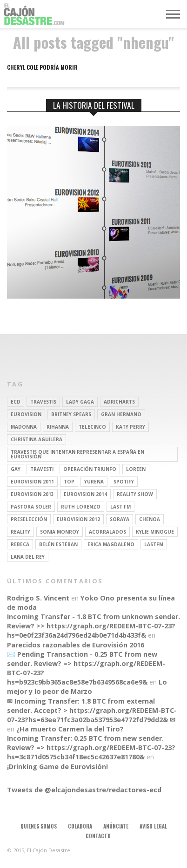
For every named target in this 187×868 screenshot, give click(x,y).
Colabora (80, 826)
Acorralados (107, 532)
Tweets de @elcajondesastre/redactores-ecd (84, 790)
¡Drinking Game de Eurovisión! (57, 767)
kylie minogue (155, 532)
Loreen (136, 469)
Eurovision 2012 (78, 519)
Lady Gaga (80, 402)
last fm (120, 507)
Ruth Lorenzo (81, 507)
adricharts (119, 402)
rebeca (20, 544)
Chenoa (150, 519)
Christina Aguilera (37, 439)
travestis (43, 402)
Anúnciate (116, 826)
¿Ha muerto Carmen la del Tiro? (70, 729)
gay (16, 469)
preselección (29, 519)
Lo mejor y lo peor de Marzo (87, 687)
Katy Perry (130, 427)
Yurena (94, 482)
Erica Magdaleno (111, 544)
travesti (42, 469)
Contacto (98, 836)
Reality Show (135, 494)
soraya (120, 519)
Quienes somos (39, 826)
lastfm (154, 544)
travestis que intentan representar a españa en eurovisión (77, 454)
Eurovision (26, 414)
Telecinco (92, 427)
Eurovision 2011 (32, 482)
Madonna (24, 427)
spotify (124, 482)
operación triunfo (90, 469)
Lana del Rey (28, 557)
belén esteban (58, 544)
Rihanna (58, 427)
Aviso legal (153, 826)
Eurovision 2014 (85, 494)
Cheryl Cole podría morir (42, 67)
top (69, 482)
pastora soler (31, 507)
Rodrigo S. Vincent (38, 598)
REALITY (20, 532)
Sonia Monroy (60, 532)
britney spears (71, 414)
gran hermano (121, 414)
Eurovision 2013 (32, 494)
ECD (16, 402)
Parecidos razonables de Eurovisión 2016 (76, 645)
